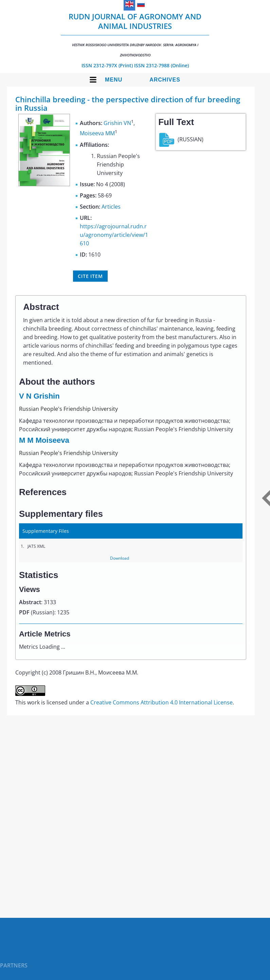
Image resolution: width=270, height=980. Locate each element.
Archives (165, 80)
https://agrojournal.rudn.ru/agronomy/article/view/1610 (114, 235)
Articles (111, 207)
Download (120, 558)
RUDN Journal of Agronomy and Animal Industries (135, 34)
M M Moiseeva (44, 440)
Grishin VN (117, 123)
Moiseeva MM (97, 134)
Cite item (90, 276)
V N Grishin (39, 396)
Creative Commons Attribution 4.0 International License (161, 702)
